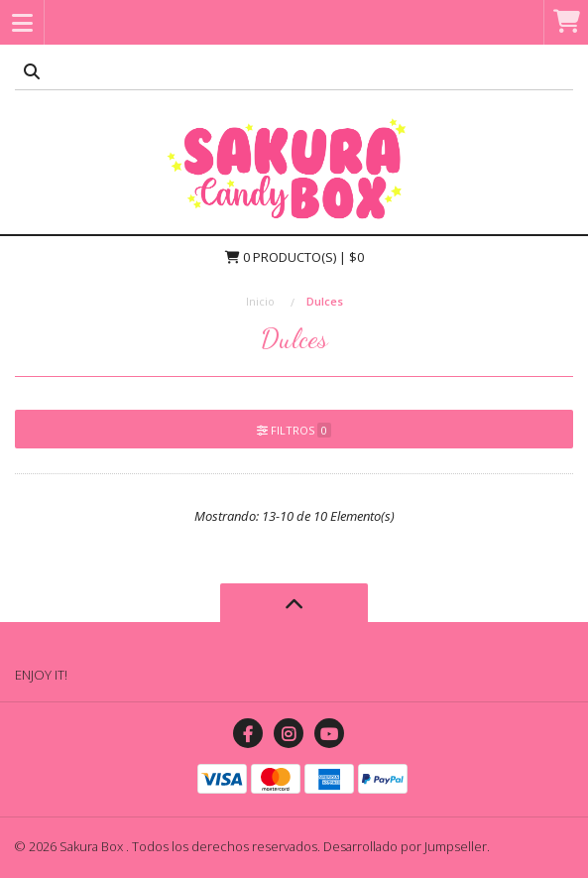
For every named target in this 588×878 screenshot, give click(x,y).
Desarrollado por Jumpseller (405, 846)
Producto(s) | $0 (294, 257)
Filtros (294, 430)
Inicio (260, 301)
